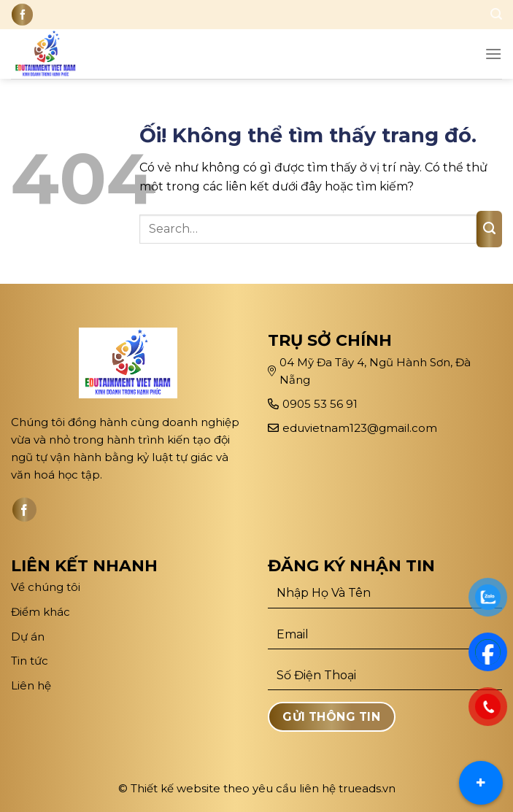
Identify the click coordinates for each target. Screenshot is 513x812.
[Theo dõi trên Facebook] (22, 14)
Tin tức (30, 661)
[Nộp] (489, 229)
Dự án (29, 637)
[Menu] (493, 54)
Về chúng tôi (46, 587)
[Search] (496, 14)
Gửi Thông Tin (331, 717)
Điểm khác (40, 612)
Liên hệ (31, 685)
